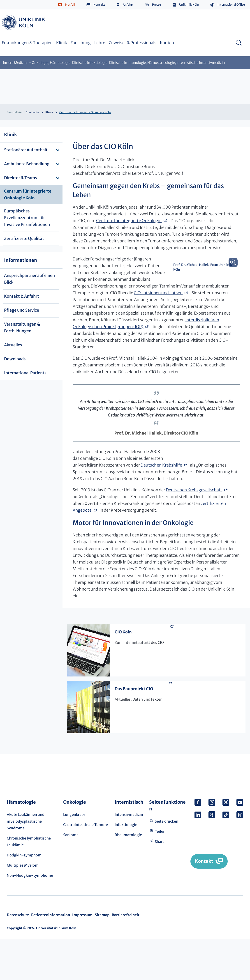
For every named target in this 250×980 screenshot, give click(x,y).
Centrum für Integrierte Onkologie (129, 227)
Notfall (70, 5)
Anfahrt (128, 5)
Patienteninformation (51, 955)
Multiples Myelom (23, 906)
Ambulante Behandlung (27, 164)
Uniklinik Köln (189, 5)
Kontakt (99, 5)
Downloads (15, 359)
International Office (231, 5)
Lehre (100, 43)
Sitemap (102, 955)
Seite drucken (167, 862)
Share (160, 882)
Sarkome (71, 875)
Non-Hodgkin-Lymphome (30, 916)
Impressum (82, 955)
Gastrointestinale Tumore (86, 865)
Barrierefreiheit (126, 955)
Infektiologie (126, 865)
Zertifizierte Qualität (24, 238)
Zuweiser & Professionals (133, 43)
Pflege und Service (22, 310)
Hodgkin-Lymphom (24, 896)
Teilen (160, 872)
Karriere (168, 43)
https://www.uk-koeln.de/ (24, 22)
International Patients (25, 373)
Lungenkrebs (74, 855)
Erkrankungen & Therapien (27, 43)
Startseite (32, 112)
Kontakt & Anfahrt (22, 296)
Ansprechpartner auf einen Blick (29, 279)
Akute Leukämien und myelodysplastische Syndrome (26, 862)
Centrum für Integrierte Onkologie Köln (28, 194)
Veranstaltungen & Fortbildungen (22, 328)
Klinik (62, 43)
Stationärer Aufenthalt (26, 150)
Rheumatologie (128, 875)
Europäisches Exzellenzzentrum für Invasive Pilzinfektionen (27, 218)
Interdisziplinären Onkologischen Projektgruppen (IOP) (152, 347)
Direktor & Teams (21, 178)
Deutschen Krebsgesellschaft (194, 530)
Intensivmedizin (129, 855)
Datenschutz (18, 955)
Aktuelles (13, 345)
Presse (156, 5)
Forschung (81, 43)
